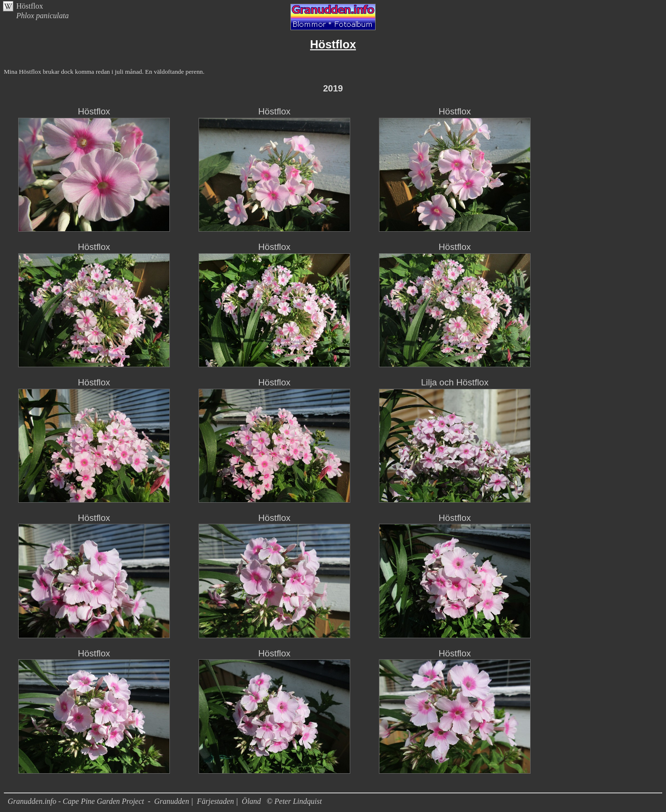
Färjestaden (216, 801)
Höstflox (30, 6)
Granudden (172, 801)
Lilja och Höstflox (455, 382)
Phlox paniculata (43, 16)
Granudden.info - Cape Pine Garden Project (77, 801)
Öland (251, 801)
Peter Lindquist (298, 801)
